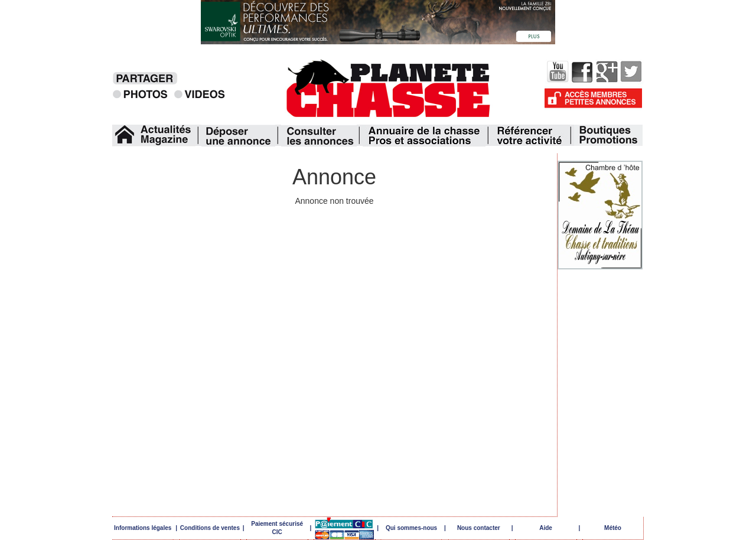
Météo (613, 528)
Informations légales (143, 528)
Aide (546, 528)
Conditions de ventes (210, 528)
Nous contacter (479, 528)
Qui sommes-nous (411, 528)
